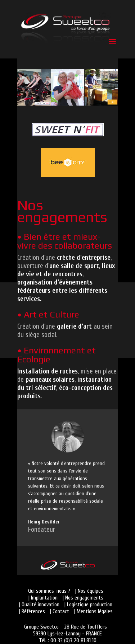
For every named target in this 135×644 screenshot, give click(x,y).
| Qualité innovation (39, 605)
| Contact (60, 612)
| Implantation (43, 598)
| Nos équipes (89, 591)
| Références (32, 612)
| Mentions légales (93, 612)
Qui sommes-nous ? (49, 591)
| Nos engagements (83, 598)
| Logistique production (88, 605)
